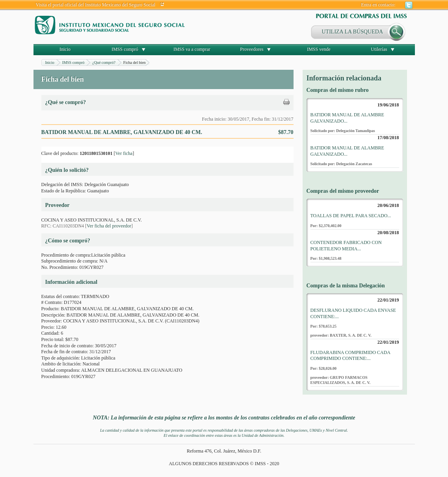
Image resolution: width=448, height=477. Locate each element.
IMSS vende (319, 49)
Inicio (65, 49)
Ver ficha (124, 153)
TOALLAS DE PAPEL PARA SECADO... (351, 216)
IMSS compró (125, 49)
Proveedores (252, 49)
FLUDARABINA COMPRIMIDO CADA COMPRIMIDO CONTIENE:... (350, 356)
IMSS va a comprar (192, 49)
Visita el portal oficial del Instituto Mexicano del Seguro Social (96, 5)
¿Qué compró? (104, 62)
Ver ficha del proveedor (109, 226)
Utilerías (379, 49)
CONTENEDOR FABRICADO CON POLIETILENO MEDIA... (346, 246)
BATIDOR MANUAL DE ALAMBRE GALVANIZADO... (347, 118)
